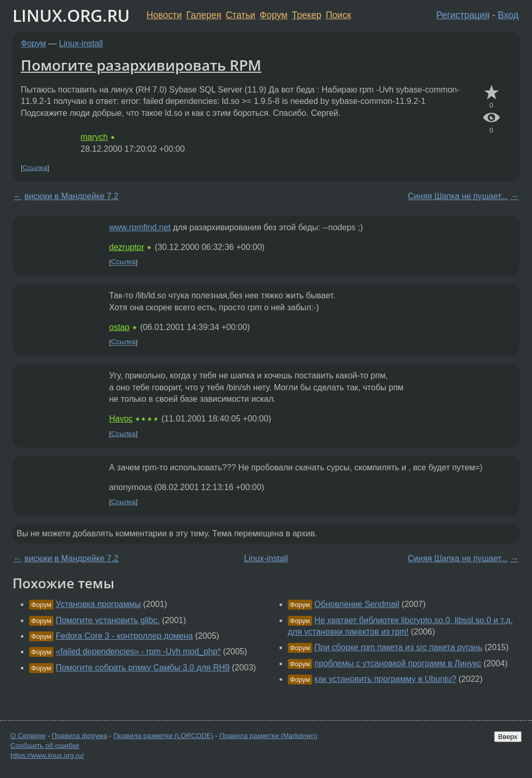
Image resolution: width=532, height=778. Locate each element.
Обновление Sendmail (357, 604)
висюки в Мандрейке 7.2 (71, 196)
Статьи (240, 15)
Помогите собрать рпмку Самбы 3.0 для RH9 (143, 668)
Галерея (204, 15)
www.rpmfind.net (140, 227)
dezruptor (127, 247)
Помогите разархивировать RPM (141, 65)
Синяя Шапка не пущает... (458, 196)
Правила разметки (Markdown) (268, 736)
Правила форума (80, 736)
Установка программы (98, 604)
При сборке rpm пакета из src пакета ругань (398, 647)
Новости (164, 15)
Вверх (508, 737)
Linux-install (81, 43)
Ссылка (35, 168)
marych (94, 137)
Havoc (121, 419)
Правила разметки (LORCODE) (163, 736)
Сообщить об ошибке (45, 746)
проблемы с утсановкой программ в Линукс (398, 663)
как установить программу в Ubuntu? (385, 679)
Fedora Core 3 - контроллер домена (124, 636)
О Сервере (28, 736)
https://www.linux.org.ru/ (47, 755)
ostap (119, 327)
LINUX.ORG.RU (71, 15)
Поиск (338, 15)
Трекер (307, 15)
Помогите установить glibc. (108, 620)
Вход (508, 15)
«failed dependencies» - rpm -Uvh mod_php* (138, 651)
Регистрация (463, 15)
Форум (274, 15)
